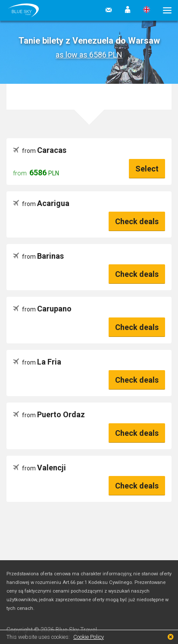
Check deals (137, 221)
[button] (128, 10)
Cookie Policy (89, 637)
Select (147, 169)
